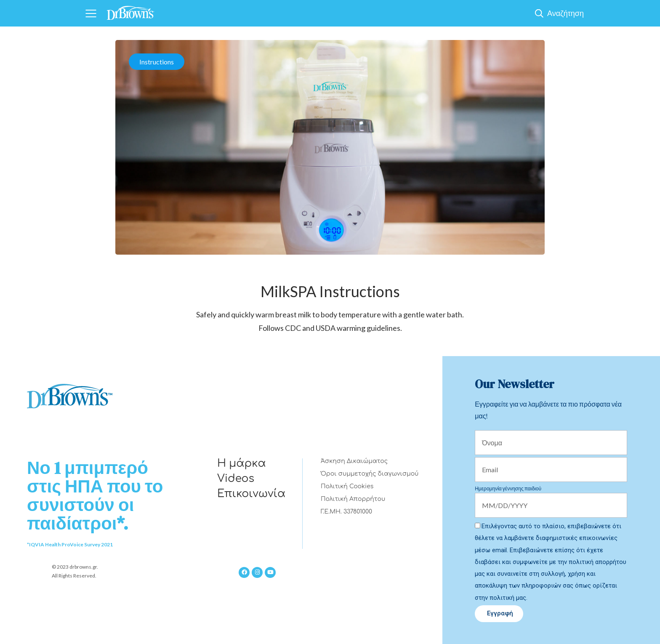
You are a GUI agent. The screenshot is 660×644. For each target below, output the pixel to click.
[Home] (130, 10)
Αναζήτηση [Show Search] (566, 13)
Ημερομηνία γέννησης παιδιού (508, 488)
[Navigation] (91, 13)
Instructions (157, 62)
